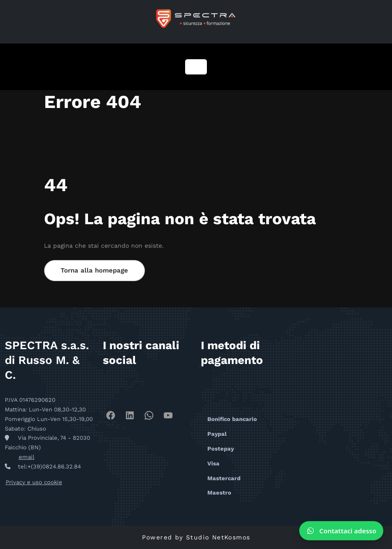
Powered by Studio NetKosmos (196, 537)
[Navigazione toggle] (196, 67)
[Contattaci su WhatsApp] (341, 531)
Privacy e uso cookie (34, 482)
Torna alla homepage (95, 270)
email (26, 457)
